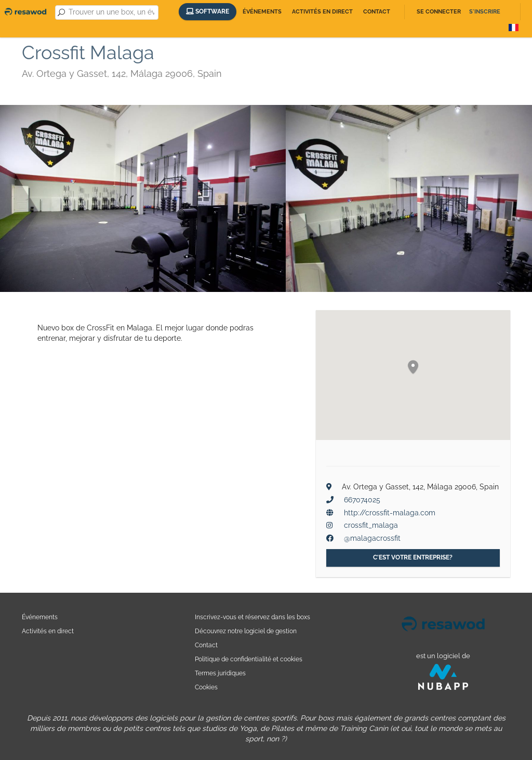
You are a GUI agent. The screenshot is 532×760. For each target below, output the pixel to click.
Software (208, 11)
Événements (262, 12)
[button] (413, 368)
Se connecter (439, 12)
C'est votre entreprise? (413, 557)
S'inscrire (485, 12)
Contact (377, 12)
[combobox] (111, 12)
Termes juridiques (220, 673)
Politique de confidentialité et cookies (249, 659)
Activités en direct (322, 12)
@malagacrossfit (372, 538)
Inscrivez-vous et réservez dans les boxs (252, 617)
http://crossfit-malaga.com (390, 513)
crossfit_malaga (371, 525)
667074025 (362, 500)
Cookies (206, 687)
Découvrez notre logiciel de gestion (246, 631)
